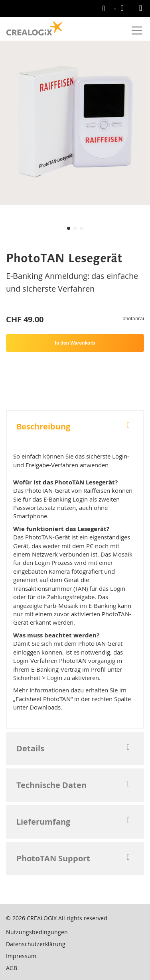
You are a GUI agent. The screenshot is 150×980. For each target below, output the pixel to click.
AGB (12, 968)
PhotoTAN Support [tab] (53, 858)
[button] (69, 228)
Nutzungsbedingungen (37, 932)
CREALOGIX (42, 918)
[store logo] (34, 29)
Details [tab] (30, 748)
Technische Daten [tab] (51, 785)
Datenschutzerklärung (36, 944)
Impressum (21, 956)
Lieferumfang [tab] (43, 822)
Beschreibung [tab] (43, 426)
